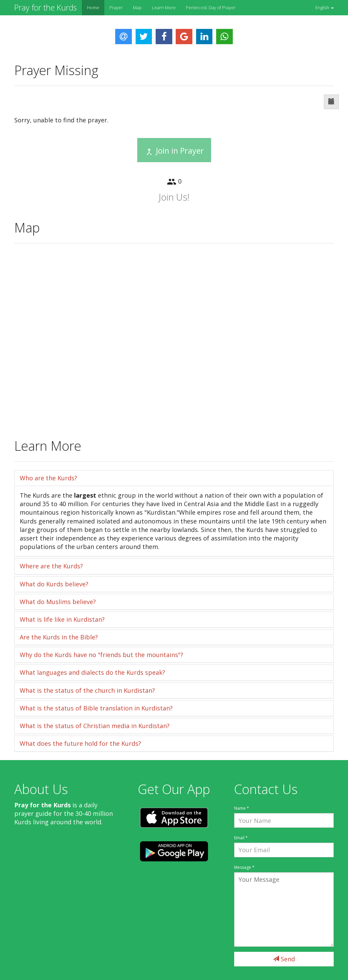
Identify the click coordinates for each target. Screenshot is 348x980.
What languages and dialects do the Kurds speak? (92, 672)
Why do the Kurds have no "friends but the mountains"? (101, 655)
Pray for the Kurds (46, 7)
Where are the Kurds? (51, 566)
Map (137, 7)
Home (93, 7)
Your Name (284, 820)
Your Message (284, 910)
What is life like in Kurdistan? (62, 619)
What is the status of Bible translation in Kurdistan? (96, 708)
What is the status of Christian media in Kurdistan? (95, 726)
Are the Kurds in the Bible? (59, 637)
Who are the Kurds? (48, 478)
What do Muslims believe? (58, 602)
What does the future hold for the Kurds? (80, 743)
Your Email (284, 850)
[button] (325, 8)
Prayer (116, 7)
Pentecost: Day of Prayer (211, 7)
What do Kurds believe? (54, 584)
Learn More (164, 7)
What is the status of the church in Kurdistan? (87, 690)
